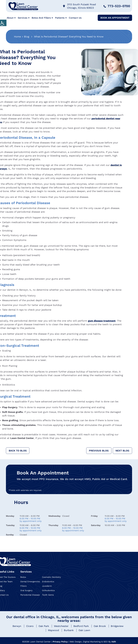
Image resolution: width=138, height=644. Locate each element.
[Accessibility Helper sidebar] (3, 23)
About (10, 18)
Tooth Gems (48, 595)
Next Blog (122, 451)
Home (17, 37)
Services (23, 18)
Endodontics (48, 582)
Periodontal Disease (30, 595)
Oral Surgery (26, 590)
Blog (27, 37)
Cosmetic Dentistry (51, 577)
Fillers (23, 586)
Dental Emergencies (30, 582)
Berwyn (17, 626)
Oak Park (44, 626)
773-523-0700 (117, 6)
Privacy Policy (60, 642)
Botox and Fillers (41, 18)
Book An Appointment (115, 18)
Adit (114, 642)
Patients (60, 18)
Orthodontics (48, 590)
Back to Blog (18, 451)
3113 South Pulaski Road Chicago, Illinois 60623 (79, 6)
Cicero (30, 626)
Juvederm (47, 586)
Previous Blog (99, 451)
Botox (23, 577)
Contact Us (75, 18)
